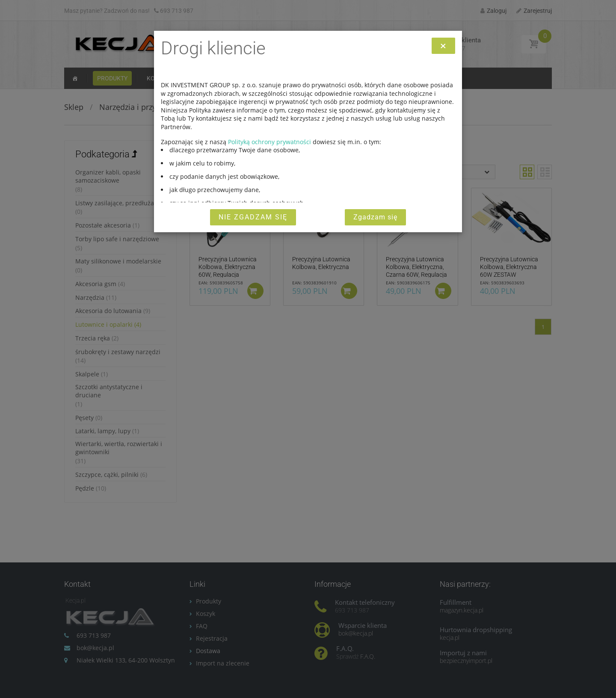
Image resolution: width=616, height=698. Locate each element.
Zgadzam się (375, 217)
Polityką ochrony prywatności (269, 142)
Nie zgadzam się (253, 217)
